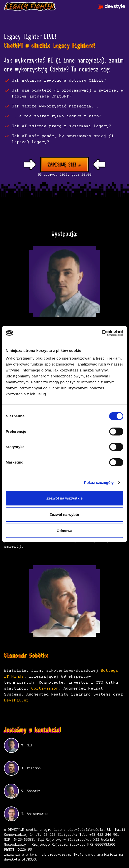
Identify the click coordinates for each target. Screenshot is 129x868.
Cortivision (45, 688)
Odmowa (64, 531)
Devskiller (16, 700)
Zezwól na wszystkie (64, 498)
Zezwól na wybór (64, 515)
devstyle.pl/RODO (20, 859)
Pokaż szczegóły (99, 483)
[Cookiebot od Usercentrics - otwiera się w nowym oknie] (102, 333)
